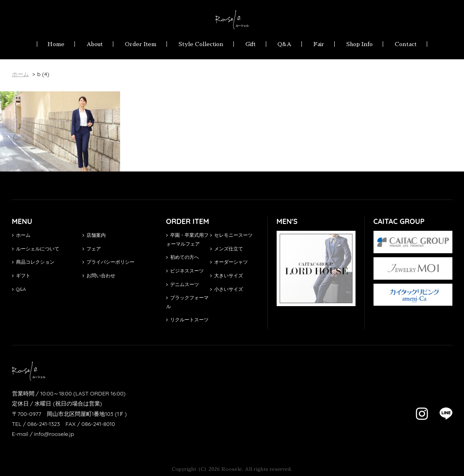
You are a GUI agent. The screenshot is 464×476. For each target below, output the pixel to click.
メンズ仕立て (227, 249)
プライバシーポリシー (108, 262)
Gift (251, 44)
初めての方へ (183, 257)
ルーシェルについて (36, 249)
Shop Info (360, 44)
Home (56, 44)
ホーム (21, 235)
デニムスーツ (183, 284)
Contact (406, 44)
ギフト (21, 275)
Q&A (284, 44)
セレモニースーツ (231, 235)
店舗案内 (94, 235)
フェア (92, 249)
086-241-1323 (43, 424)
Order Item (141, 44)
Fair (319, 44)
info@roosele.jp (54, 434)
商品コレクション (33, 262)
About (95, 44)
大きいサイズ (227, 275)
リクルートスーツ (187, 320)
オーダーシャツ (229, 262)
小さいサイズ (227, 289)
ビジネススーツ (185, 271)
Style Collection (201, 44)
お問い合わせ (99, 275)
